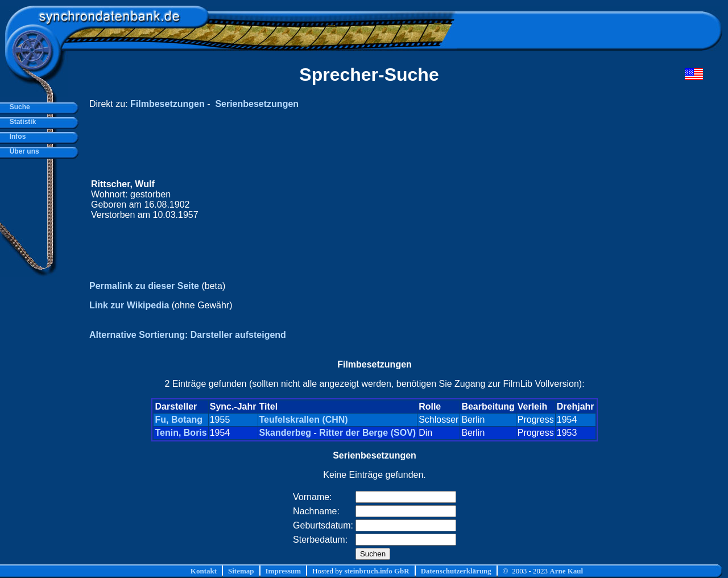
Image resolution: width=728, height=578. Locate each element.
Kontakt (204, 571)
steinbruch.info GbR (377, 571)
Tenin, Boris (181, 433)
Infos (16, 137)
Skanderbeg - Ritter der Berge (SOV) (338, 433)
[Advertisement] (487, 200)
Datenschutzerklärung (456, 571)
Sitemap (241, 571)
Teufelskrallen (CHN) (304, 420)
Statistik (21, 122)
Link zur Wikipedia (129, 305)
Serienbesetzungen (257, 104)
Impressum (284, 571)
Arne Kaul (566, 571)
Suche (18, 107)
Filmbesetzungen (167, 104)
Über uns (22, 151)
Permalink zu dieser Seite (144, 286)
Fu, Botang (179, 420)
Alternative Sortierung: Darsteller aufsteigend (188, 335)
